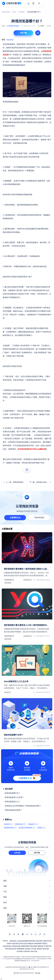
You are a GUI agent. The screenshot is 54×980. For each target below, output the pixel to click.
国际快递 (40, 946)
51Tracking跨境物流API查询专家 (26, 941)
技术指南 (21, 12)
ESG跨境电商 (38, 943)
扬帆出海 (31, 943)
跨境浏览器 (10, 40)
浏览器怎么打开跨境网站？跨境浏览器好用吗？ (23, 806)
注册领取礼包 (15, 518)
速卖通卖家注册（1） (10, 828)
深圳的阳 (39, 949)
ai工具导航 (20, 951)
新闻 (14, 12)
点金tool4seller (7, 946)
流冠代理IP (15, 943)
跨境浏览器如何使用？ (13, 810)
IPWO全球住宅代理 (11, 949)
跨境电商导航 (21, 949)
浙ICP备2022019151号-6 (27, 969)
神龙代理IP (39, 941)
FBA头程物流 (34, 946)
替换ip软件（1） (33, 824)
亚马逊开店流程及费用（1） (27, 828)
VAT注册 (34, 949)
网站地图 (38, 973)
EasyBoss (28, 949)
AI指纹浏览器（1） (20, 824)
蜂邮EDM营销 (25, 946)
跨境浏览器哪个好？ (13, 793)
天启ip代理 (27, 951)
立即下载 (37, 853)
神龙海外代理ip (16, 946)
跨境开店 (45, 943)
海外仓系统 (46, 949)
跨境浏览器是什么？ (13, 802)
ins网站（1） (41, 828)
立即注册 (17, 853)
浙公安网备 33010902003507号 (40, 967)
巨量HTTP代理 (47, 941)
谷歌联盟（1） (8, 824)
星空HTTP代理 (23, 943)
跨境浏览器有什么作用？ (14, 797)
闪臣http (9, 943)
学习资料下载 (47, 946)
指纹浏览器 (6, 12)
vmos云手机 (34, 951)
